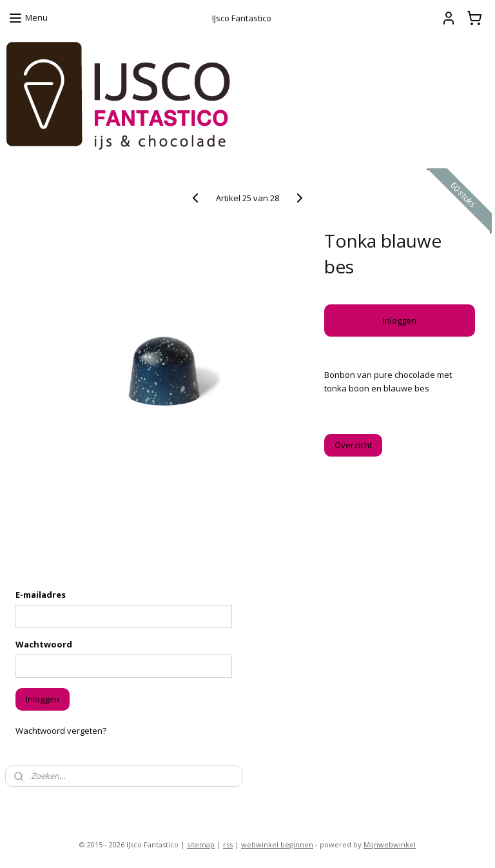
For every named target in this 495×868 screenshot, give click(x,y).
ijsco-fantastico (42, 804)
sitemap (201, 844)
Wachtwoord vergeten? (61, 731)
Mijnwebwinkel (390, 844)
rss (228, 844)
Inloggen (400, 321)
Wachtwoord (44, 644)
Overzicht (353, 445)
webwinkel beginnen (277, 844)
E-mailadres (41, 595)
